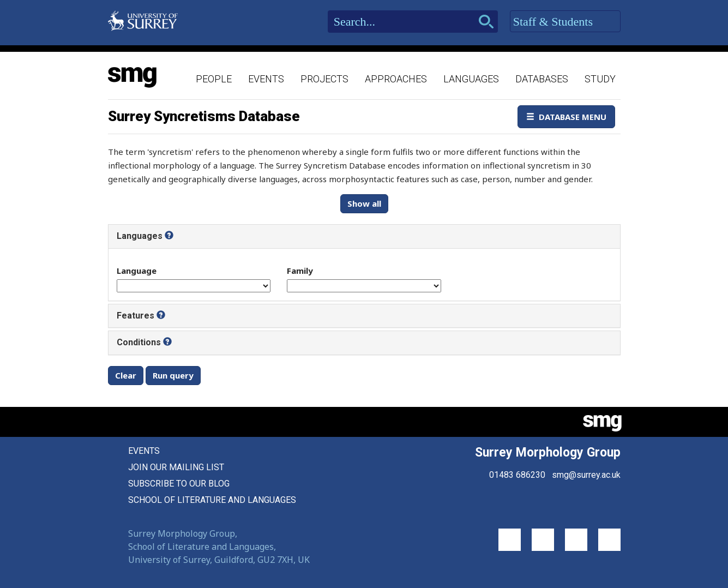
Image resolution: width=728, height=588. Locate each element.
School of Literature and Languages (212, 500)
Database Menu (566, 117)
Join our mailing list (176, 467)
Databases (542, 79)
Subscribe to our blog (179, 484)
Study (600, 79)
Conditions (139, 342)
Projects (324, 79)
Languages (471, 79)
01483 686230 (517, 475)
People (214, 79)
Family (300, 271)
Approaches (396, 79)
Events (266, 79)
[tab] (364, 236)
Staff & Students (565, 22)
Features (136, 316)
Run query (173, 375)
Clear (126, 375)
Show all (364, 203)
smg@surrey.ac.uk (586, 475)
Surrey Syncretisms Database (204, 116)
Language (137, 271)
